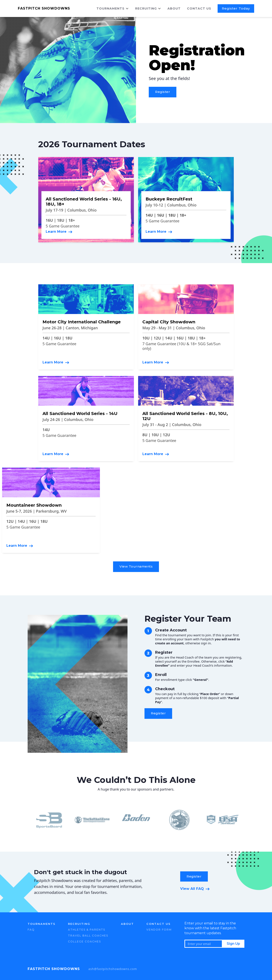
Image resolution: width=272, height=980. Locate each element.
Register (163, 92)
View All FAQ (192, 889)
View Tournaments (136, 566)
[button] (116, 8)
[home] (55, 8)
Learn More (56, 232)
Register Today (236, 8)
